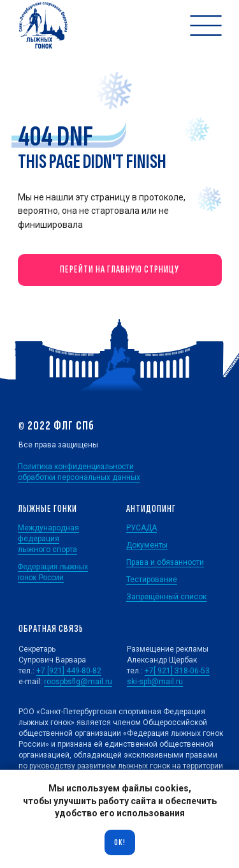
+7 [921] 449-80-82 (69, 671)
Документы (147, 545)
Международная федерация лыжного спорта (48, 539)
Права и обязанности (165, 562)
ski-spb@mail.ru (155, 682)
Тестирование (152, 580)
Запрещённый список (166, 597)
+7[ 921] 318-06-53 (177, 671)
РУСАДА (141, 528)
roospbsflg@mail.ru (78, 682)
